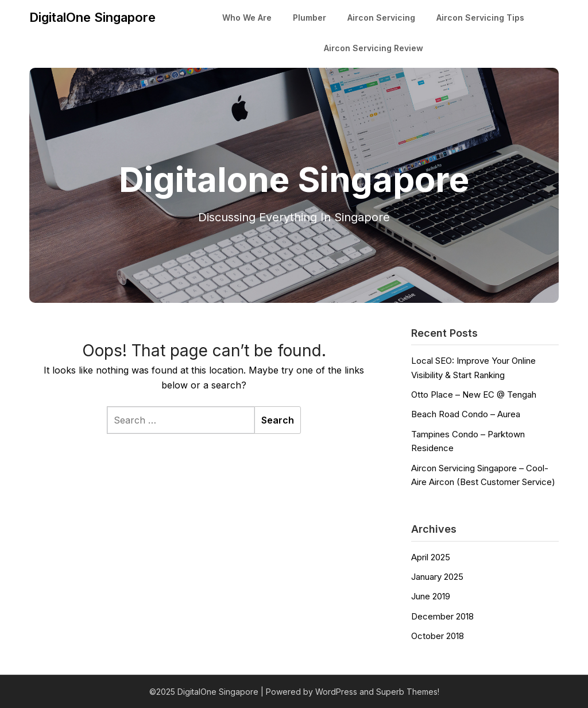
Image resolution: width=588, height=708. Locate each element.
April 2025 (431, 557)
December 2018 (442, 616)
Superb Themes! (408, 692)
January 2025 (437, 577)
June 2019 (431, 596)
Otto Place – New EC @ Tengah (474, 395)
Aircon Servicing (381, 18)
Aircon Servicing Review (374, 48)
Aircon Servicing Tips (480, 18)
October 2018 (438, 636)
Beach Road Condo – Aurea (466, 414)
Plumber (310, 18)
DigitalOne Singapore (92, 17)
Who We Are (247, 18)
